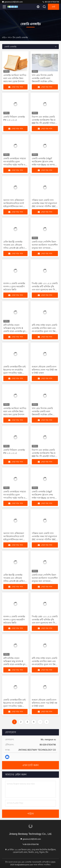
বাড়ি (4, 38)
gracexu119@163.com (12, 2)
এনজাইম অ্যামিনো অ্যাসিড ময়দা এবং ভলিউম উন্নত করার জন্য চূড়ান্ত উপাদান (15, 78)
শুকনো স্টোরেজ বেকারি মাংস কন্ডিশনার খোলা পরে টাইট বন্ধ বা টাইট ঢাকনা (45, 370)
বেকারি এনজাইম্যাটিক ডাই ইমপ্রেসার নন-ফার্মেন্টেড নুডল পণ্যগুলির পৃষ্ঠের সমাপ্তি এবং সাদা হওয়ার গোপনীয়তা (14, 373)
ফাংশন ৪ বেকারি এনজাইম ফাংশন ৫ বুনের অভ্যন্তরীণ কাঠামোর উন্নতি (14, 287)
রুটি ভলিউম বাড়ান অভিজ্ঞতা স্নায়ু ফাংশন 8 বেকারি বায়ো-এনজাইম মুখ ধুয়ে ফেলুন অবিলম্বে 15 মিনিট (14, 331)
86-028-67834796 (51, 2)
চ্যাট (54, 7)
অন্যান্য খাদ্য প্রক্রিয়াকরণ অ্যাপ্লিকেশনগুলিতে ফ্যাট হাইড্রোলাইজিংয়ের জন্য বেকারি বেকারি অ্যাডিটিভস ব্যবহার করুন (15, 206)
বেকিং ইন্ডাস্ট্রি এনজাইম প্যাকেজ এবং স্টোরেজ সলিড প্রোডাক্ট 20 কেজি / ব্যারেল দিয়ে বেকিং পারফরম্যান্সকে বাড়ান (14, 248)
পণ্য (9, 38)
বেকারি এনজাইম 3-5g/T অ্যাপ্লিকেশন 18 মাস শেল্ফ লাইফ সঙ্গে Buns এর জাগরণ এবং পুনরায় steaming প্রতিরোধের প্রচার (44, 165)
